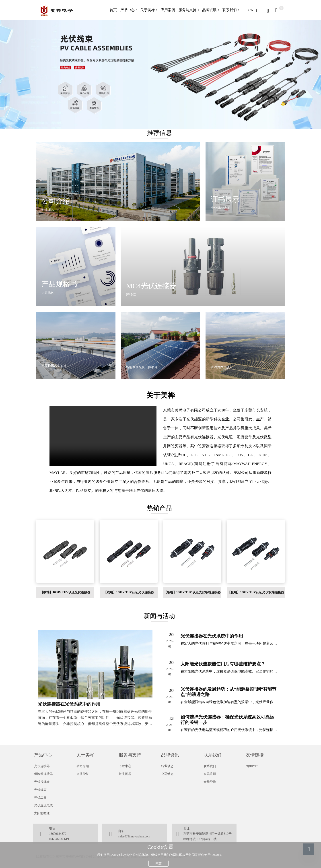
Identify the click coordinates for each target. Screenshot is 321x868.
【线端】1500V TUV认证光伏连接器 (129, 592)
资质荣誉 (83, 774)
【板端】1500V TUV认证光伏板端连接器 (256, 592)
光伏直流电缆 (43, 805)
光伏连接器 (42, 766)
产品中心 (128, 10)
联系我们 (230, 10)
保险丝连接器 (43, 774)
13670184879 (58, 834)
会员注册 (210, 774)
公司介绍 (83, 766)
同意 (158, 862)
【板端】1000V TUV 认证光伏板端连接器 (192, 592)
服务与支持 (187, 10)
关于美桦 (148, 10)
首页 (113, 10)
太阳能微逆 (42, 813)
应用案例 (168, 10)
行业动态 (167, 766)
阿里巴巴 (252, 766)
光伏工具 (40, 798)
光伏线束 (40, 790)
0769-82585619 (59, 839)
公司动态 (167, 774)
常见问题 (125, 774)
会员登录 (210, 782)
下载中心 (125, 766)
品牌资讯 (209, 10)
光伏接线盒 (42, 782)
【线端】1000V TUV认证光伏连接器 (65, 592)
